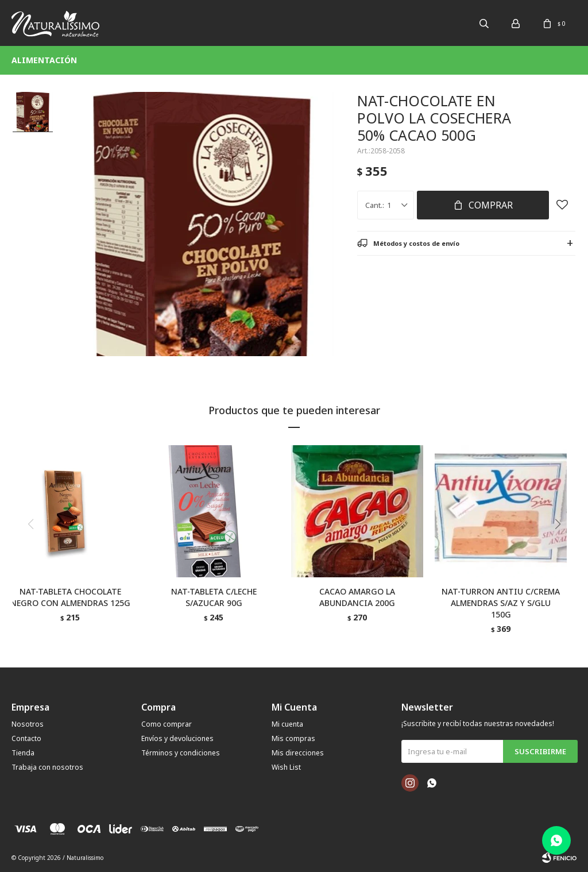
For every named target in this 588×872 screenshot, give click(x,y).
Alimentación (44, 60)
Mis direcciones (298, 753)
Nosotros (28, 724)
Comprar (491, 205)
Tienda (23, 753)
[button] (562, 547)
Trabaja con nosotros (47, 767)
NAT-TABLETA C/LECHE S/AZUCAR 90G (214, 597)
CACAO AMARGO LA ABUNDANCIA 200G (357, 597)
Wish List (286, 767)
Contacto (26, 738)
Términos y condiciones (181, 753)
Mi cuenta (287, 724)
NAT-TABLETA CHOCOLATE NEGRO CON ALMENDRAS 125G (70, 597)
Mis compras (293, 738)
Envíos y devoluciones (177, 738)
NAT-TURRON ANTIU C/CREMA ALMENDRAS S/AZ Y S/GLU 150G (501, 603)
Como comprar (167, 724)
